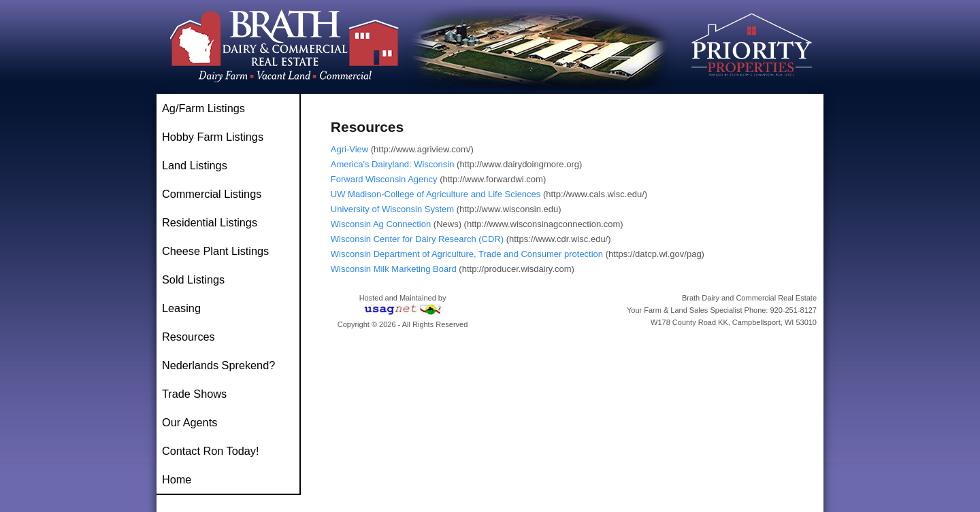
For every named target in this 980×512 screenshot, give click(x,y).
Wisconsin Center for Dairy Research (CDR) (417, 239)
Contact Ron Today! (210, 451)
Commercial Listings (212, 194)
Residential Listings (210, 222)
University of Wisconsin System (392, 209)
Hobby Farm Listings (213, 137)
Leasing (181, 308)
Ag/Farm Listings (203, 108)
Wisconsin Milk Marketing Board (394, 269)
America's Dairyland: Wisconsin (393, 164)
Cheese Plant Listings (215, 251)
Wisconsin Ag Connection (381, 224)
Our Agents (190, 422)
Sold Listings (193, 279)
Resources (189, 337)
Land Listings (195, 165)
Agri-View (349, 149)
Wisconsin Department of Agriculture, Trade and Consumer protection (467, 254)
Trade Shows (194, 394)
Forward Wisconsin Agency (384, 179)
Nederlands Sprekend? (218, 365)
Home (177, 479)
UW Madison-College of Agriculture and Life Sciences (436, 194)
